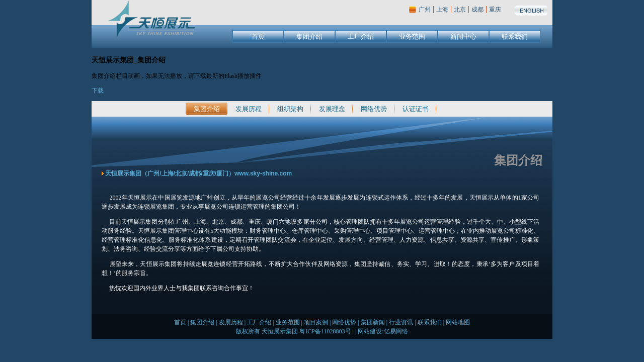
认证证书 (416, 109)
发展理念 (332, 109)
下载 (98, 90)
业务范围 (412, 36)
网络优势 (374, 109)
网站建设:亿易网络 (383, 331)
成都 (477, 10)
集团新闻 (373, 322)
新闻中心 (463, 36)
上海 (442, 10)
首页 (258, 36)
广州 (425, 10)
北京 (460, 10)
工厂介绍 (361, 36)
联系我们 (515, 36)
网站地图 (458, 322)
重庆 (495, 10)
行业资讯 (401, 322)
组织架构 (290, 109)
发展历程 (249, 109)
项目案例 (316, 322)
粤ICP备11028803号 (325, 331)
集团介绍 (309, 36)
